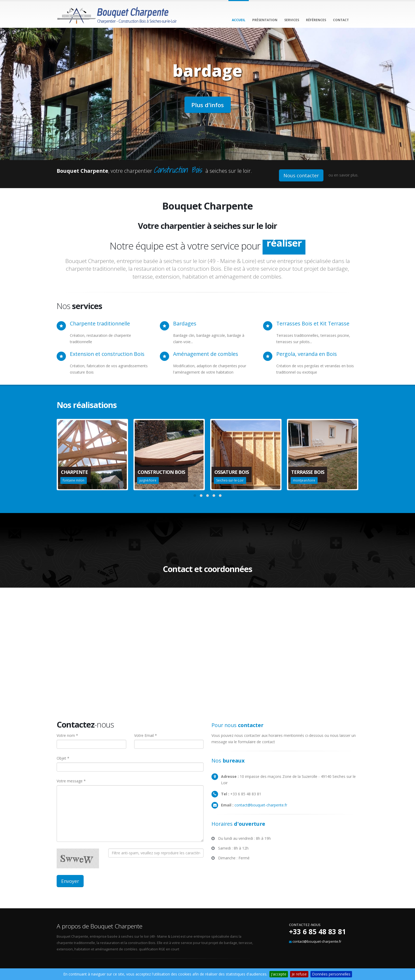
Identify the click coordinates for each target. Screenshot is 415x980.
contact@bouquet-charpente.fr (261, 805)
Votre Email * (146, 735)
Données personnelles (331, 974)
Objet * (63, 758)
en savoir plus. (346, 175)
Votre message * (71, 781)
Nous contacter (301, 175)
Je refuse (299, 974)
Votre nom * (67, 735)
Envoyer (70, 881)
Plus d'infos (208, 105)
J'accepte (279, 974)
